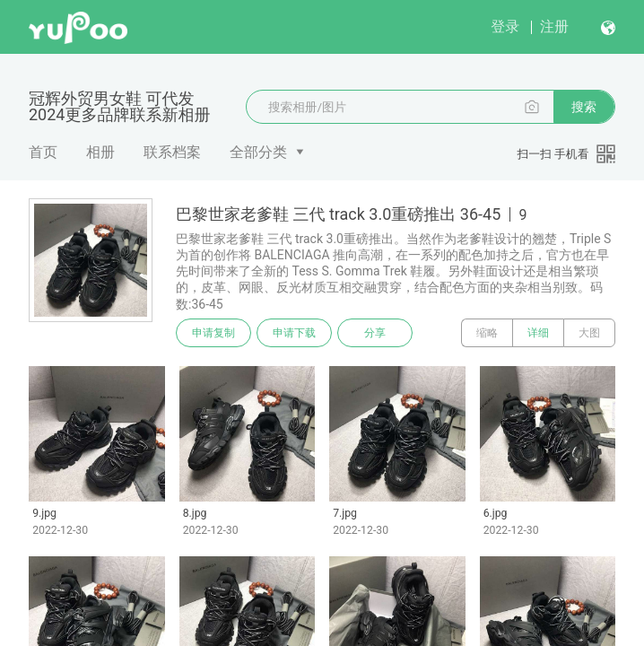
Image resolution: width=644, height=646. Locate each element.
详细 (538, 333)
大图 (589, 333)
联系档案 (172, 152)
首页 (43, 152)
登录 (505, 26)
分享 (375, 333)
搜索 (584, 107)
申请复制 (213, 333)
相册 (100, 152)
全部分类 (258, 152)
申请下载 (294, 333)
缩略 (487, 333)
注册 (554, 26)
